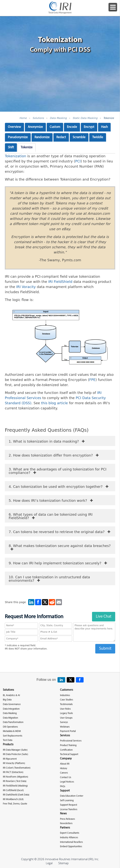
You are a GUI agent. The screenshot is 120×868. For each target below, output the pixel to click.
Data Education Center (72, 796)
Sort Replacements (13, 736)
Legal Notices (67, 782)
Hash (104, 127)
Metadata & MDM (12, 731)
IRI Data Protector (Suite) (16, 754)
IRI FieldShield (60, 282)
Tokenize (109, 118)
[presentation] (60, 661)
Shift (11, 147)
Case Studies (67, 700)
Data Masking (58, 118)
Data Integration (11, 709)
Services (65, 736)
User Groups (66, 718)
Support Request (69, 805)
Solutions (38, 118)
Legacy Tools (66, 713)
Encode (72, 127)
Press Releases (67, 819)
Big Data (7, 700)
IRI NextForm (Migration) (16, 777)
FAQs (63, 786)
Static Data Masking (85, 118)
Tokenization (15, 156)
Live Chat (104, 617)
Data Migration (10, 718)
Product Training (68, 745)
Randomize (42, 137)
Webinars (65, 727)
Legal (49, 863)
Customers (67, 690)
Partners (65, 828)
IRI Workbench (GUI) (13, 799)
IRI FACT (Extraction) (13, 772)
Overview (14, 127)
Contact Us (66, 777)
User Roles (65, 709)
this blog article (54, 403)
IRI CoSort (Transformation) (17, 768)
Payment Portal (68, 731)
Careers (64, 773)
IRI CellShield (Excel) (13, 790)
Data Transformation (13, 722)
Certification (66, 750)
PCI (78, 161)
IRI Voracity (26, 287)
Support (65, 791)
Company (66, 759)
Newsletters (66, 823)
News (63, 814)
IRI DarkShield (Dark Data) (16, 795)
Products (8, 745)
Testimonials (66, 704)
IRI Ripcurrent (10, 759)
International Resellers (71, 842)
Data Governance (12, 704)
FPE (92, 380)
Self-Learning (67, 801)
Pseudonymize (18, 137)
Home (23, 118)
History (64, 768)
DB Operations (10, 727)
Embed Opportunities (71, 847)
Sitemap (63, 863)
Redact (61, 137)
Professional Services (71, 741)
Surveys (64, 722)
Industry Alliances (69, 838)
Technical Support (69, 754)
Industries (65, 695)
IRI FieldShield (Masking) (15, 786)
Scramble (79, 137)
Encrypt (89, 127)
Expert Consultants (70, 833)
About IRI (65, 764)
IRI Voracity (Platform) (14, 763)
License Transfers (69, 810)
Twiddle (98, 137)
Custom (55, 127)
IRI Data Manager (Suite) (15, 750)
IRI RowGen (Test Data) (15, 781)
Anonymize (35, 127)
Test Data (8, 740)
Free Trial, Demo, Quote (15, 804)
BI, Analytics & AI (11, 695)
